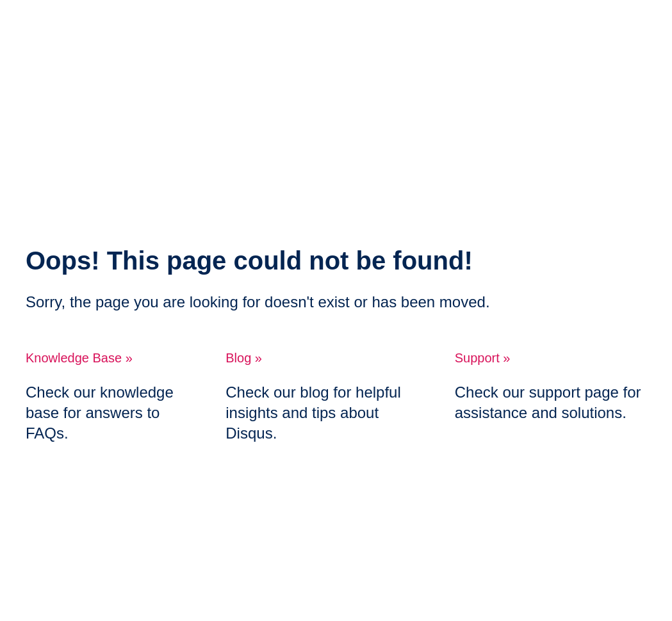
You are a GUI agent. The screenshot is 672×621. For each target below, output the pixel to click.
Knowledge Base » (79, 358)
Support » (483, 358)
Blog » (244, 358)
